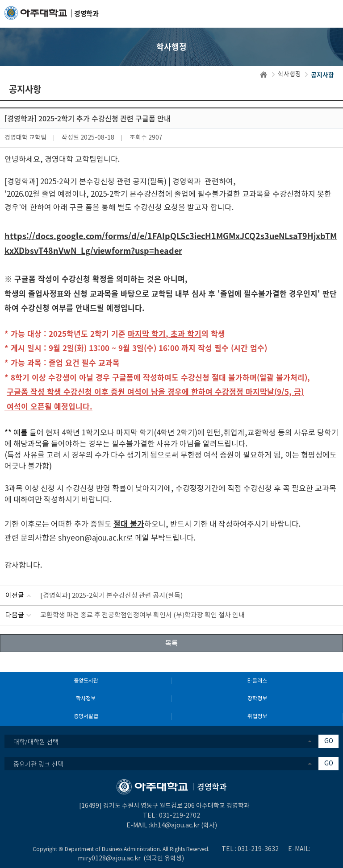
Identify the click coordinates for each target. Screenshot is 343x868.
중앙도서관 (86, 681)
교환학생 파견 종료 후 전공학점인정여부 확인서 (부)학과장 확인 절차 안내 (142, 615)
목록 (171, 643)
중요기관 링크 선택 (38, 764)
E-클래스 (257, 681)
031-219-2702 (180, 816)
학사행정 (289, 74)
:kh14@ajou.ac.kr (174, 826)
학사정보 (86, 699)
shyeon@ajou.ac (87, 538)
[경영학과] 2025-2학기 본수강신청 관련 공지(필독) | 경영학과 (103, 182)
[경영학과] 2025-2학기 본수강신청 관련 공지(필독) (111, 596)
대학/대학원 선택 (36, 741)
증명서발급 (86, 717)
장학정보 (257, 699)
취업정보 (257, 717)
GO (329, 741)
